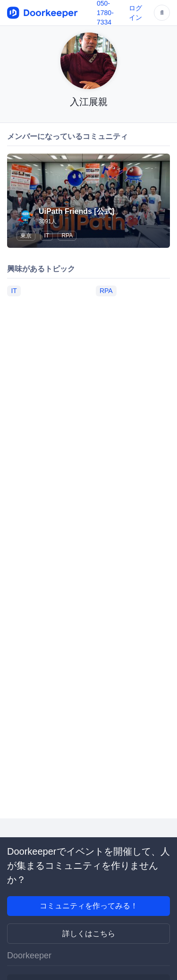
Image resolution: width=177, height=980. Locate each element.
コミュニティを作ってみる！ (89, 906)
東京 (26, 236)
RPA (67, 236)
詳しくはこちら (89, 934)
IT (46, 236)
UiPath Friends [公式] (76, 211)
